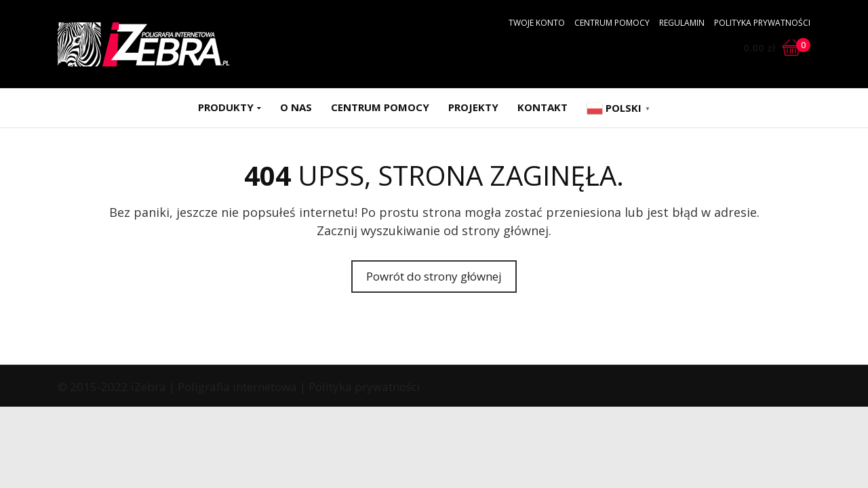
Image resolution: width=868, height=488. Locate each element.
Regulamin (682, 23)
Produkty (226, 107)
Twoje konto (537, 23)
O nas (296, 107)
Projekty (473, 107)
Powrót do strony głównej (434, 276)
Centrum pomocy (612, 23)
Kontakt (542, 107)
